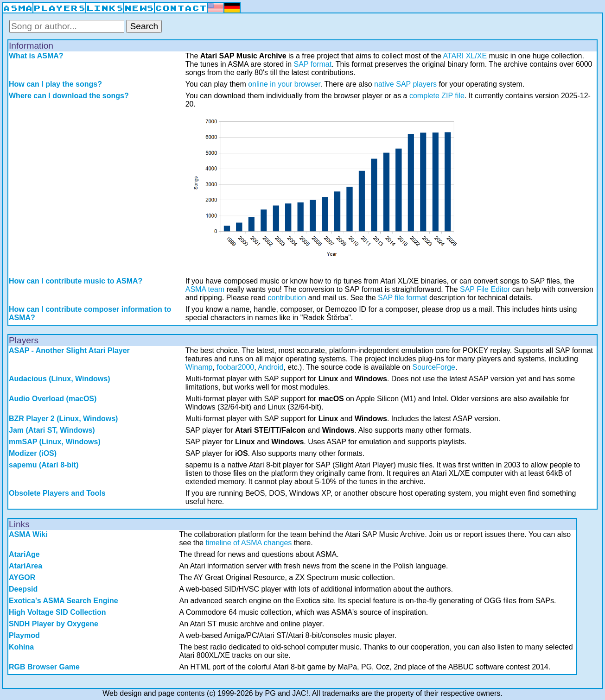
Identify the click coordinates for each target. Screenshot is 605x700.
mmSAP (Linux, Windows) (55, 442)
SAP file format (402, 298)
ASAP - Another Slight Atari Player (69, 350)
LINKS (105, 8)
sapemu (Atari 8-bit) (44, 465)
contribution (287, 298)
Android (271, 367)
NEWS (139, 8)
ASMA (18, 8)
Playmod (24, 635)
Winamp (199, 367)
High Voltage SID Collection (57, 612)
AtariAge (24, 554)
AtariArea (25, 566)
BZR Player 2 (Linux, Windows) (63, 419)
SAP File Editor (485, 289)
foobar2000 (235, 367)
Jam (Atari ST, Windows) (52, 430)
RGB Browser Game (44, 667)
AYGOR (22, 577)
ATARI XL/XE (465, 56)
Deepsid (23, 589)
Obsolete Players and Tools (57, 493)
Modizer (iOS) (33, 453)
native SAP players (405, 84)
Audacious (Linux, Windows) (60, 379)
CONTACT (181, 8)
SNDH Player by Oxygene (54, 624)
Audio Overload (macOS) (53, 399)
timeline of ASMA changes (248, 543)
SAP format (313, 64)
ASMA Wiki (28, 534)
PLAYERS (59, 8)
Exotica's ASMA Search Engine (64, 601)
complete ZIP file (437, 96)
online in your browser (284, 84)
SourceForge (434, 367)
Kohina (21, 647)
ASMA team (205, 289)
